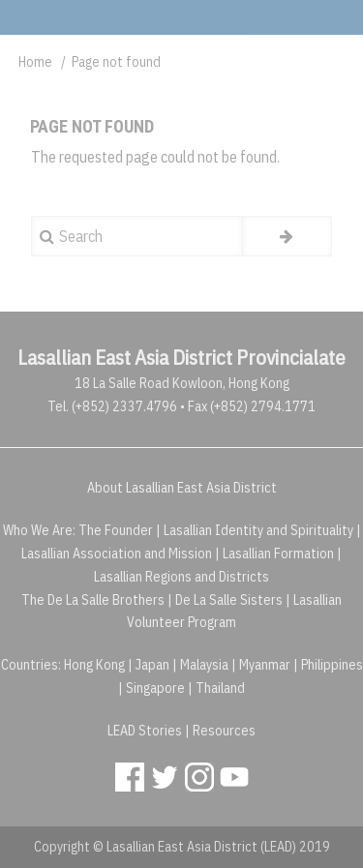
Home (35, 62)
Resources (224, 731)
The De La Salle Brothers (93, 600)
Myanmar (265, 665)
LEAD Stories (145, 731)
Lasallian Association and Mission (117, 554)
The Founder (116, 530)
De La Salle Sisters (229, 600)
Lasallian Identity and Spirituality (258, 530)
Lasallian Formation (278, 554)
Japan (152, 665)
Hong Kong (94, 665)
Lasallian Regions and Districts (181, 577)
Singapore (155, 688)
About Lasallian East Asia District (182, 488)
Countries (30, 665)
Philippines (332, 665)
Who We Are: (39, 530)
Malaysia (204, 665)
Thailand (220, 688)
